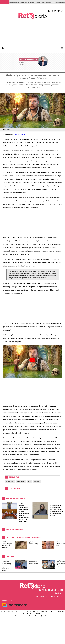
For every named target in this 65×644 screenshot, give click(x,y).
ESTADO (7, 48)
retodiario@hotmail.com (31, 616)
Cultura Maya (21, 482)
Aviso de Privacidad (41, 597)
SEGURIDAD (23, 48)
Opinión (52, 597)
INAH (30, 482)
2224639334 (38, 614)
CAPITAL (15, 48)
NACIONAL (39, 48)
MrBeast (37, 482)
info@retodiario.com (44, 616)
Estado (60, 597)
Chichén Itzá (10, 482)
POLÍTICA (31, 48)
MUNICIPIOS (48, 48)
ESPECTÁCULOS (58, 48)
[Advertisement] (32, 34)
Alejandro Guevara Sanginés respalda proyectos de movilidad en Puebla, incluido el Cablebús (28, 2)
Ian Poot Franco (20, 134)
